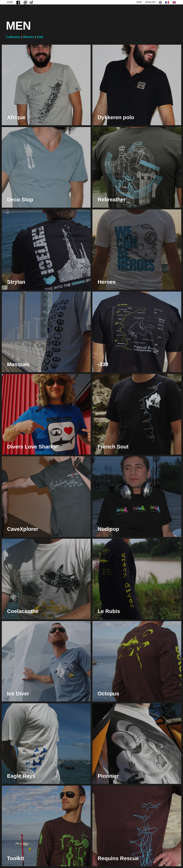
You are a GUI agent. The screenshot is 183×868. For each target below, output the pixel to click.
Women (29, 37)
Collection (13, 37)
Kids (40, 37)
